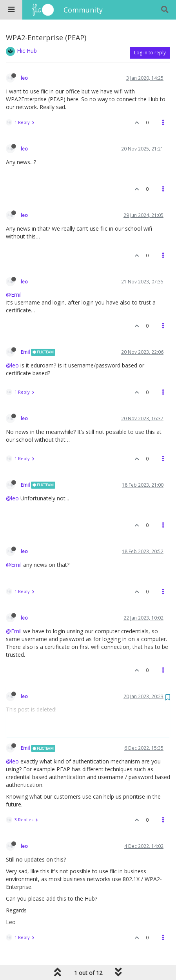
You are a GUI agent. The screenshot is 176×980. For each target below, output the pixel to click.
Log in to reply (150, 53)
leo (24, 78)
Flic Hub (27, 51)
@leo (12, 365)
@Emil (14, 295)
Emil (25, 352)
